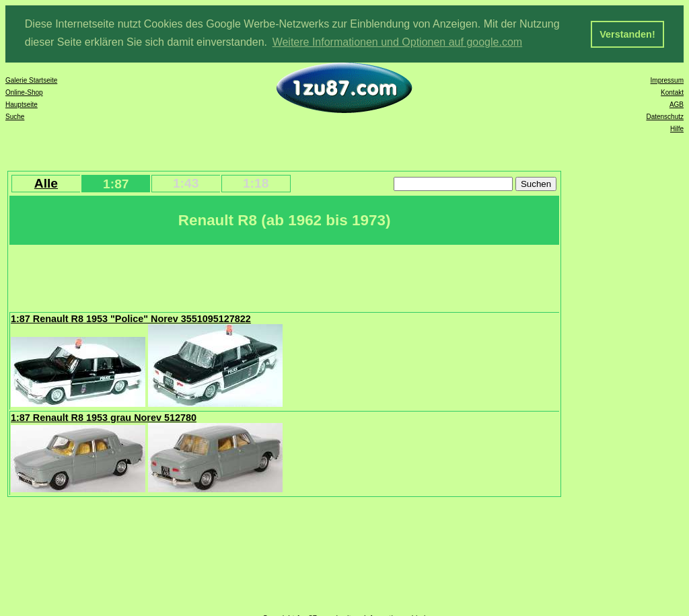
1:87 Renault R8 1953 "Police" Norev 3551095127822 (131, 318)
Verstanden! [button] (627, 34)
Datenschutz (665, 116)
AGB (677, 104)
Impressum (667, 80)
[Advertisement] (255, 276)
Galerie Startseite (31, 80)
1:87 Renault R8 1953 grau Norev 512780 (104, 417)
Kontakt (672, 92)
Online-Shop (24, 92)
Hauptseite (22, 104)
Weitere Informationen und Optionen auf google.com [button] (398, 42)
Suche (15, 116)
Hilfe (677, 128)
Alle (46, 183)
